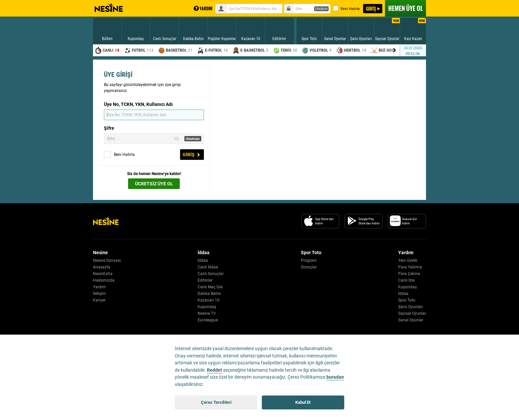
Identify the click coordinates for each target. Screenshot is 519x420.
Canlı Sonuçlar (211, 274)
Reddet (214, 370)
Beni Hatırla (346, 8)
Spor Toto (407, 300)
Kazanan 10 (209, 300)
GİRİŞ (371, 8)
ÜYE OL (405, 8)
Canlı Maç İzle (210, 287)
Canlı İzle (406, 280)
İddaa (203, 260)
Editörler (205, 280)
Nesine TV (207, 313)
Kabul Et (303, 402)
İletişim (99, 294)
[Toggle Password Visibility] (176, 139)
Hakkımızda (104, 280)
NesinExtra (103, 274)
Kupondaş (207, 307)
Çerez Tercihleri (216, 402)
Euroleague (208, 320)
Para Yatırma (410, 267)
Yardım (99, 287)
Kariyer (99, 300)
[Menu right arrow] (395, 50)
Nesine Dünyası (107, 260)
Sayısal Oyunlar (412, 313)
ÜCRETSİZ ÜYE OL (154, 184)
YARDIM (203, 8)
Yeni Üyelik (408, 260)
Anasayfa (102, 267)
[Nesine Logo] (106, 221)
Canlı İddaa (208, 267)
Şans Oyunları (411, 307)
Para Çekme (409, 274)
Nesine (109, 8)
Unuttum (321, 9)
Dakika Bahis (209, 294)
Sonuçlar (309, 267)
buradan (335, 377)
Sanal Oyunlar (411, 320)
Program (309, 260)
